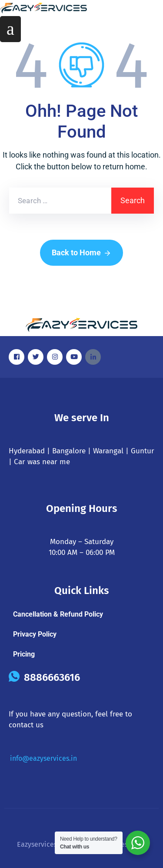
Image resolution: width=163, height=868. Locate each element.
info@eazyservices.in (43, 758)
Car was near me (42, 462)
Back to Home (81, 253)
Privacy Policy (35, 634)
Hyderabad (27, 451)
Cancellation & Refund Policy (58, 614)
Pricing (24, 654)
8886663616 (52, 677)
